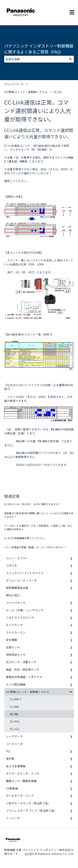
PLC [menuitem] (8, 751)
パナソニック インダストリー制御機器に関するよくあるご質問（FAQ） (39, 49)
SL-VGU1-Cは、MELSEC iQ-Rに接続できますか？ (32, 504)
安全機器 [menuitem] (12, 640)
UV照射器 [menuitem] (12, 788)
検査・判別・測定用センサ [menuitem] (23, 669)
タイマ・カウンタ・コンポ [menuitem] (23, 773)
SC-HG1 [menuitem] (15, 721)
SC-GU (58, 92)
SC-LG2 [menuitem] (14, 729)
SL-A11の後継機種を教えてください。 (25, 538)
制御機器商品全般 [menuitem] (17, 588)
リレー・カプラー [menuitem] (17, 558)
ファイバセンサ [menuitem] (16, 603)
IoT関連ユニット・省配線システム (26, 92)
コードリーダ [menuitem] (14, 744)
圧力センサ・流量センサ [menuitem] (21, 662)
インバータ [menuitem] (13, 818)
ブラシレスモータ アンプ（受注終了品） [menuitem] (31, 811)
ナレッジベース (14, 84)
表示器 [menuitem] (10, 758)
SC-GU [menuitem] (14, 714)
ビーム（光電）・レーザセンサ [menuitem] (25, 610)
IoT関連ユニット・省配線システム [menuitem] (28, 692)
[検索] (70, 59)
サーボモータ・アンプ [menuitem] (20, 796)
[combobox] (36, 59)
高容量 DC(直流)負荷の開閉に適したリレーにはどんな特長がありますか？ (39, 515)
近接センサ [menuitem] (13, 647)
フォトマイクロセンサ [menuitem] (20, 617)
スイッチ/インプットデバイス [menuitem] (25, 573)
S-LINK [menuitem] (14, 707)
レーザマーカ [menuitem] (14, 736)
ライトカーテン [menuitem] (16, 632)
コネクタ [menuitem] (11, 565)
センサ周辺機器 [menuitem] (16, 684)
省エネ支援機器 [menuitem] (16, 766)
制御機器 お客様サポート (13, 852)
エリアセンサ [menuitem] (14, 625)
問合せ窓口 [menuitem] (13, 595)
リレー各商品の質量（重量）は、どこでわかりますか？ (35, 547)
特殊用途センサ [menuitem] (16, 655)
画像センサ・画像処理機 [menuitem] (21, 781)
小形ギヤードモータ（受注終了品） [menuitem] (28, 803)
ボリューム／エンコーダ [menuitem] (21, 580)
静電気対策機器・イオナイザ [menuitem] (24, 677)
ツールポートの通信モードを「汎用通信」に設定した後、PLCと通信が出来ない (38, 527)
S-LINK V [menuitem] (15, 699)
